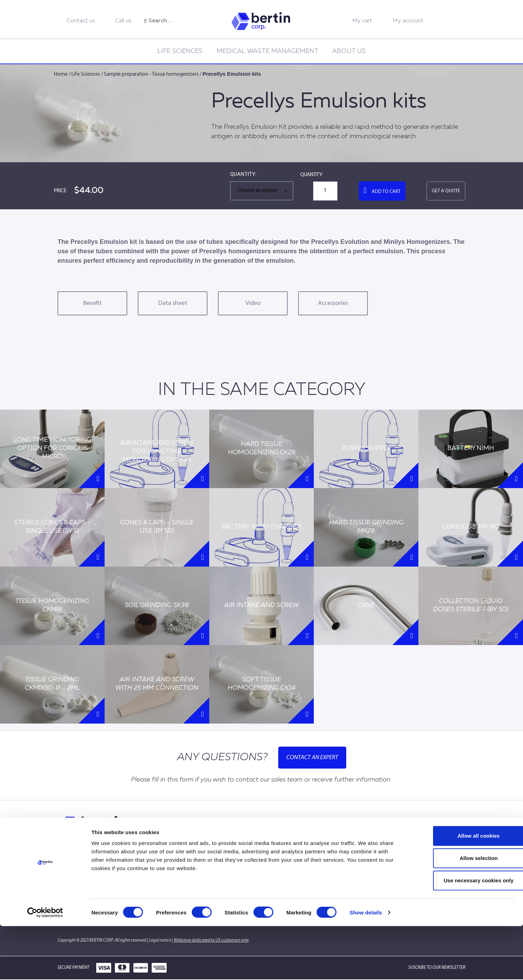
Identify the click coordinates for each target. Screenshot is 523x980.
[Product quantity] (325, 191)
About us (349, 51)
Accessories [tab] (333, 303)
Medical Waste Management (267, 51)
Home (61, 74)
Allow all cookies (465, 889)
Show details (366, 966)
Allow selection (465, 912)
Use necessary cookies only (465, 934)
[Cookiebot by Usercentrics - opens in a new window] (45, 966)
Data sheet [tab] (173, 303)
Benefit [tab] (93, 303)
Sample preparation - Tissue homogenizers (151, 74)
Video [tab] (253, 303)
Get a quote (446, 191)
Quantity (243, 174)
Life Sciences (180, 51)
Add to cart (386, 192)
